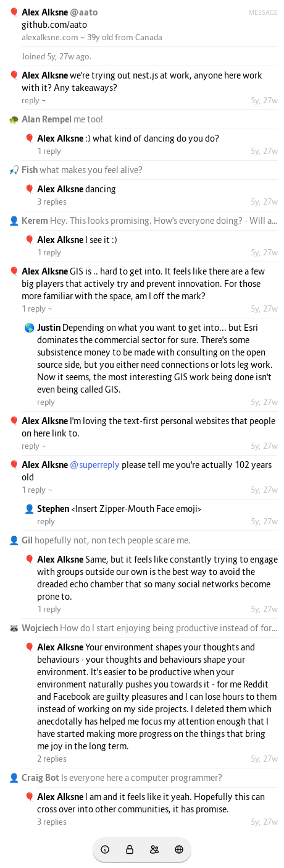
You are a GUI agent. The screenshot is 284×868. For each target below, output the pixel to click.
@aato (84, 12)
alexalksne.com (50, 37)
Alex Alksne (46, 12)
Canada (149, 37)
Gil (28, 540)
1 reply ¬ (37, 308)
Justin (50, 327)
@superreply (95, 465)
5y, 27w (264, 100)
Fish (31, 170)
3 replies (52, 202)
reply (46, 402)
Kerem (36, 220)
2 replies (52, 759)
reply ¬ (34, 100)
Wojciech (41, 628)
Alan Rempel (48, 119)
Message (263, 12)
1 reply (49, 151)
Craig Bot (41, 777)
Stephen (54, 508)
